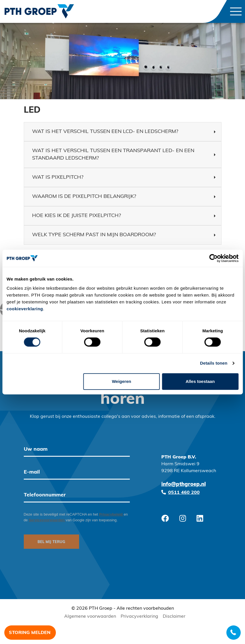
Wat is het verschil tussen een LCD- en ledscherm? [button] (105, 132)
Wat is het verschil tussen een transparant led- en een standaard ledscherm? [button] (113, 154)
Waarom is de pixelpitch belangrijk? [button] (84, 197)
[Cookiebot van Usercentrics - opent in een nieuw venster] (213, 258)
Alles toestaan (200, 381)
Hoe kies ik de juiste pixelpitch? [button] (77, 216)
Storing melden (30, 633)
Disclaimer (174, 617)
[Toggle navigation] (236, 11)
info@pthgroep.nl (184, 485)
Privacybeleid (111, 514)
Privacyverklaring (139, 617)
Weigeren (121, 381)
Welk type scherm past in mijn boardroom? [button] (94, 235)
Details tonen (214, 363)
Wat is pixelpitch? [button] (58, 177)
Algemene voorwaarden (90, 617)
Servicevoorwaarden (47, 520)
